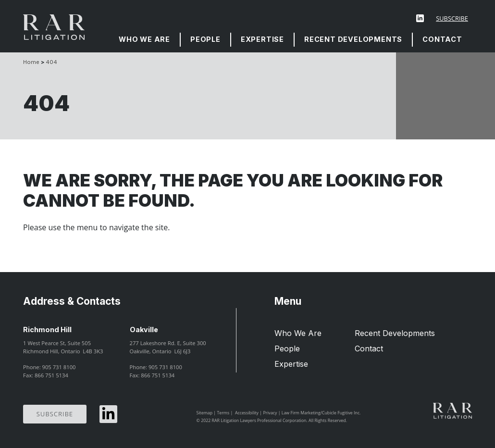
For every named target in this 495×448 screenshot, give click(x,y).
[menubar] (291, 40)
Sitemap (205, 413)
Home (31, 62)
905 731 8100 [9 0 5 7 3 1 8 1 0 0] (59, 367)
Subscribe (452, 18)
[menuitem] (145, 40)
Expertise (262, 39)
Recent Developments (353, 39)
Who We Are (144, 39)
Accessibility (247, 413)
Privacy (270, 413)
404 (51, 62)
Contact (442, 39)
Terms (223, 413)
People (205, 39)
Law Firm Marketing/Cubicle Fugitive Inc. (321, 413)
